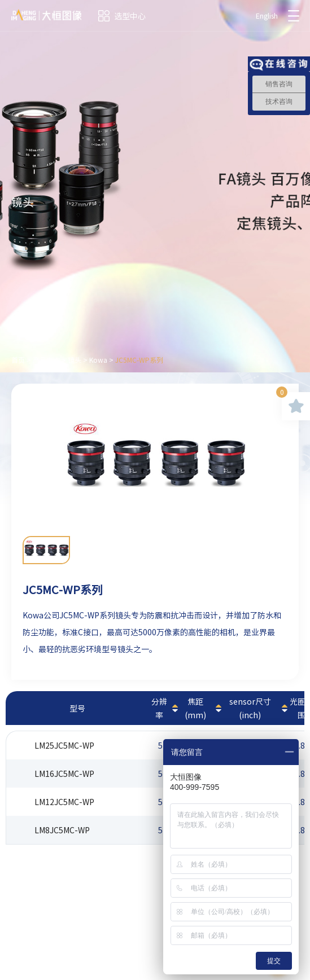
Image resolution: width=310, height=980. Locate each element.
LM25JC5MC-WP (64, 745)
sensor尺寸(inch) (250, 708)
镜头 (75, 360)
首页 (18, 360)
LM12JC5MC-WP (64, 802)
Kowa (98, 360)
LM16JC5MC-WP (64, 774)
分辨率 (159, 708)
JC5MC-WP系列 (139, 360)
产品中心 (46, 360)
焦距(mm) (195, 708)
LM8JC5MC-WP (62, 830)
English (267, 16)
